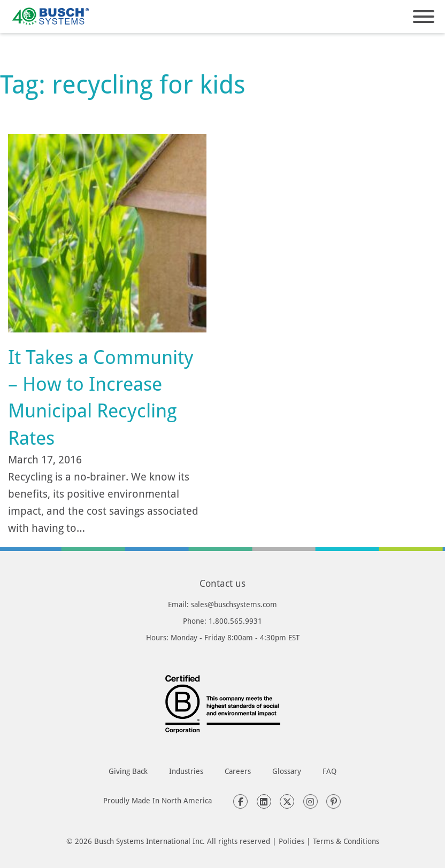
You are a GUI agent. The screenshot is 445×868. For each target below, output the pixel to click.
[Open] (424, 17)
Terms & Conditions (346, 841)
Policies (291, 841)
